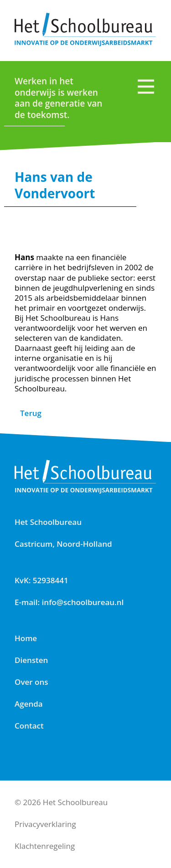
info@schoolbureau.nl (83, 602)
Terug (31, 413)
